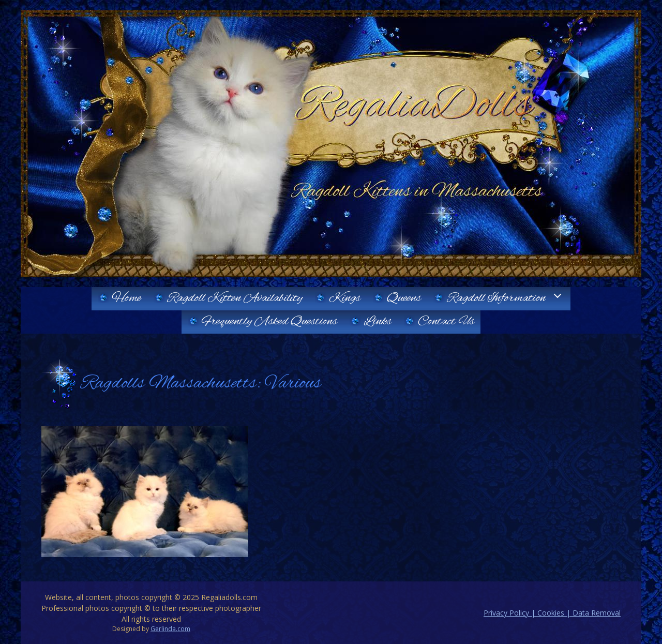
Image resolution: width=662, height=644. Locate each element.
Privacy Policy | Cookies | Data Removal (552, 613)
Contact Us (446, 322)
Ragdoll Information (509, 299)
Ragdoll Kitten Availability (235, 298)
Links (378, 322)
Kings (345, 298)
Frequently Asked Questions (269, 322)
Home (126, 298)
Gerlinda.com (170, 629)
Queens (404, 298)
